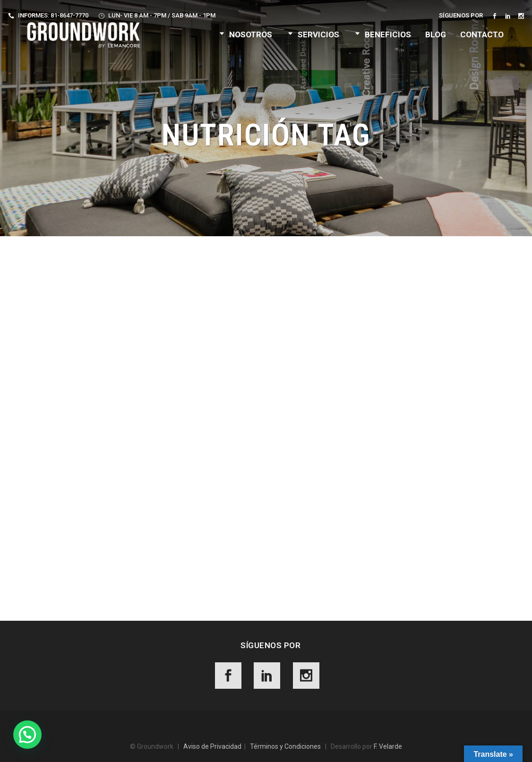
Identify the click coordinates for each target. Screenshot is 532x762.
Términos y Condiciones (285, 746)
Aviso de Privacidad (212, 746)
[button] (27, 735)
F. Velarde (388, 746)
